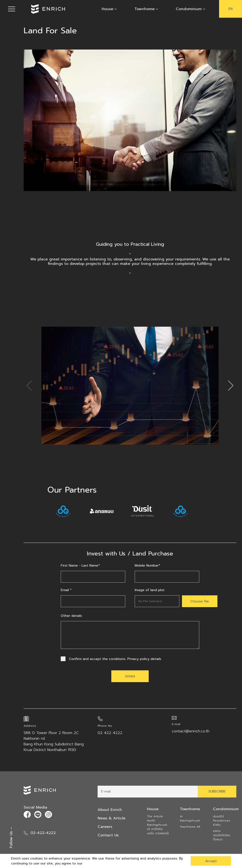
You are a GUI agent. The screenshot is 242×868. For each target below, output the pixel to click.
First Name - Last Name (80, 565)
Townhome (145, 9)
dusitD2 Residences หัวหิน (222, 821)
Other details (71, 616)
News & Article (112, 818)
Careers (105, 827)
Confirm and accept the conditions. (111, 659)
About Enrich (110, 810)
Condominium (189, 9)
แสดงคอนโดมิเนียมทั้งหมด (222, 835)
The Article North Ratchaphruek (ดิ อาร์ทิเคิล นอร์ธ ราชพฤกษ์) (158, 825)
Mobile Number (147, 565)
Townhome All (190, 827)
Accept (211, 861)
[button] (231, 386)
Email (66, 590)
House (107, 9)
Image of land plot (150, 590)
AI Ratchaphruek (190, 818)
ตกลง (130, 676)
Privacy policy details (144, 659)
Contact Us (108, 835)
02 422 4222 (110, 733)
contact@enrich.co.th (191, 731)
